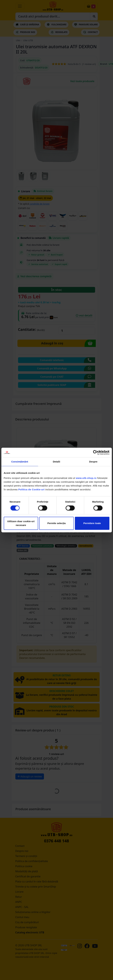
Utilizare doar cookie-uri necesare (21, 523)
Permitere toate (92, 523)
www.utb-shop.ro (86, 478)
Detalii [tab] (57, 462)
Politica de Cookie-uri (31, 489)
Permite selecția (56, 523)
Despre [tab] (93, 462)
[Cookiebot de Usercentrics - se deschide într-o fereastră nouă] (95, 452)
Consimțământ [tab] (20, 462)
